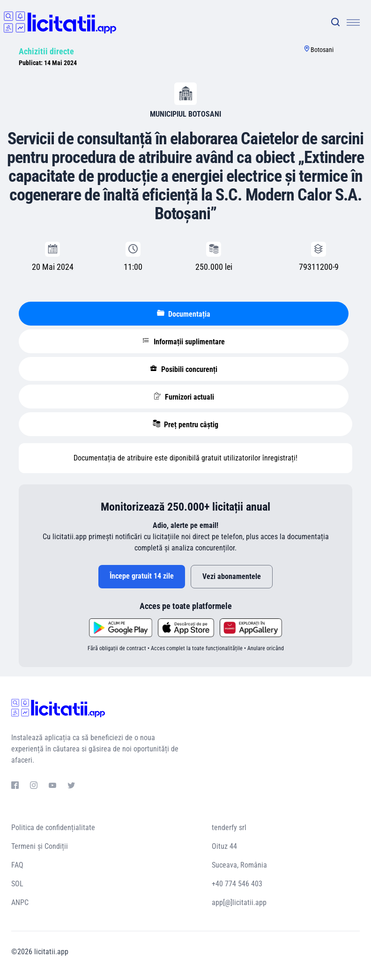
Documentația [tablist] (184, 314)
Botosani (322, 50)
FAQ (17, 865)
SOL (17, 884)
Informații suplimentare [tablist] (184, 342)
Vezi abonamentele (232, 576)
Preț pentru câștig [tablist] (185, 424)
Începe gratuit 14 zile (142, 576)
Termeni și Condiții (40, 846)
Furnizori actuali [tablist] (184, 397)
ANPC (20, 902)
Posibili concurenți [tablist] (184, 369)
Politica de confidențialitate (53, 828)
